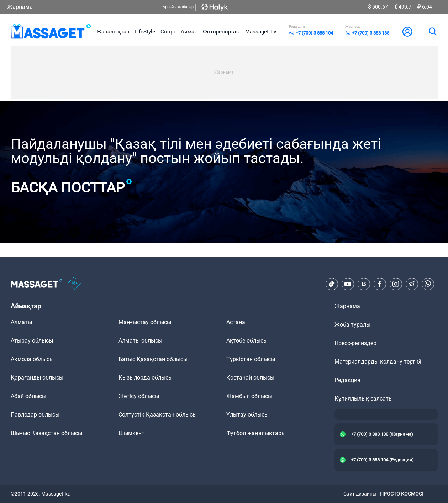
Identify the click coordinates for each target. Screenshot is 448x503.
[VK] (364, 284)
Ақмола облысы (32, 359)
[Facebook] (380, 284)
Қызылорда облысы (146, 378)
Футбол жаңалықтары (256, 433)
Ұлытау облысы (247, 415)
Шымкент (131, 433)
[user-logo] (407, 32)
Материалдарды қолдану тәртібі (378, 362)
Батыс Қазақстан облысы (153, 359)
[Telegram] (412, 284)
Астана (236, 322)
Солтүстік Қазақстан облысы (158, 415)
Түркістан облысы (251, 359)
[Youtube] (348, 284)
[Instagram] (396, 284)
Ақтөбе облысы (247, 341)
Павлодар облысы (35, 415)
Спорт (168, 32)
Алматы (21, 322)
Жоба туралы (352, 325)
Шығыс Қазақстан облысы (46, 433)
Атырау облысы (32, 341)
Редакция (347, 380)
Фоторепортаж (221, 32)
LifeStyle (145, 32)
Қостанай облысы (250, 378)
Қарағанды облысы (37, 378)
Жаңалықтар (113, 32)
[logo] (51, 32)
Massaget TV (261, 32)
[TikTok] (332, 284)
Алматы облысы (140, 341)
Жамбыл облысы (249, 396)
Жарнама (20, 7)
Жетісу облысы (139, 396)
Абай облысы (28, 396)
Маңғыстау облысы (145, 322)
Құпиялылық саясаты (364, 399)
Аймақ (189, 32)
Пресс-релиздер (355, 343)
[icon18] (74, 284)
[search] (432, 32)
